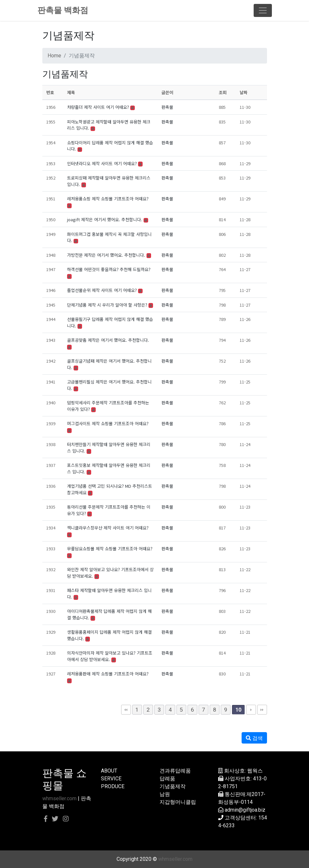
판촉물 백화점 (63, 10)
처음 (126, 710)
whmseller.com (59, 798)
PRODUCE (113, 786)
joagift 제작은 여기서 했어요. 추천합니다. (105, 219)
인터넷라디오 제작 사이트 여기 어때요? (102, 163)
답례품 (167, 779)
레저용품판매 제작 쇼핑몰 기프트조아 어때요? (108, 674)
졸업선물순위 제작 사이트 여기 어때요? (102, 290)
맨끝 (262, 710)
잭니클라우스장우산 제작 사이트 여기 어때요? (108, 528)
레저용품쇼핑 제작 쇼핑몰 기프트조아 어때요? (108, 199)
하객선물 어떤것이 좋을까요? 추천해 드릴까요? (109, 269)
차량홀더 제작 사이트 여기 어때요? (98, 107)
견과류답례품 (175, 771)
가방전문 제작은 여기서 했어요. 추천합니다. (106, 255)
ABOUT (109, 771)
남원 (165, 794)
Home (54, 56)
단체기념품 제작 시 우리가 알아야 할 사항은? (107, 305)
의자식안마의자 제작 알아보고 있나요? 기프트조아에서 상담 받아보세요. (110, 656)
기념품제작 (173, 786)
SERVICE (111, 779)
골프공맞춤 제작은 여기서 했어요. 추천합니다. (108, 340)
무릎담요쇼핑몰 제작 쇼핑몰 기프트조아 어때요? (110, 549)
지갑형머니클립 (178, 802)
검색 (254, 738)
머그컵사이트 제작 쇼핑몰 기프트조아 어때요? (108, 423)
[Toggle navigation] (263, 10)
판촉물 (167, 107)
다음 (251, 710)
